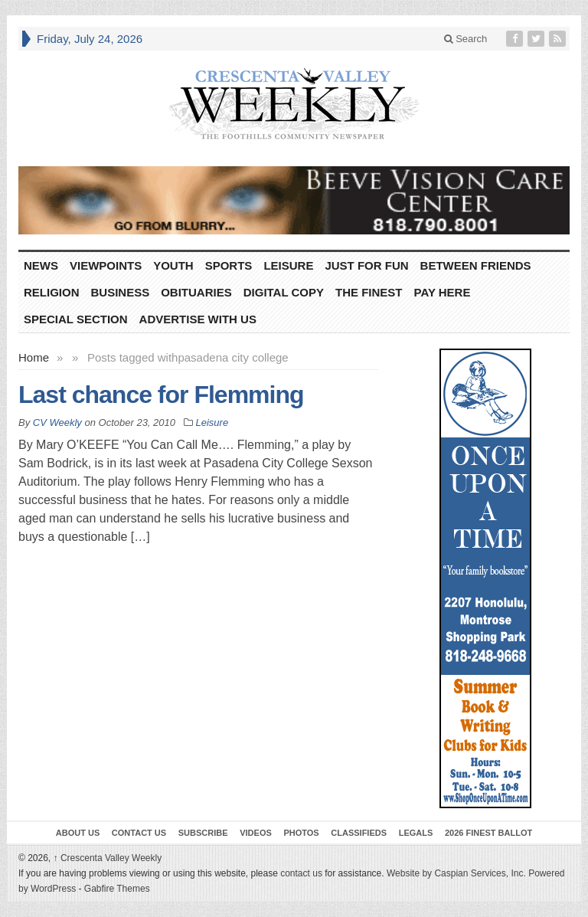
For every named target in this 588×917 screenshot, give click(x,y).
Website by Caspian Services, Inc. (456, 873)
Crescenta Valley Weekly (108, 858)
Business (121, 292)
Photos (301, 833)
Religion (52, 292)
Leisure (288, 265)
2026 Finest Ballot (488, 833)
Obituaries (196, 292)
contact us (301, 873)
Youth (173, 265)
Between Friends (476, 265)
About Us (78, 833)
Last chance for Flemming (161, 395)
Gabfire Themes (117, 889)
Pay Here (443, 292)
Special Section (76, 319)
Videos (256, 833)
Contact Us (139, 833)
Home (34, 357)
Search (466, 39)
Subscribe (203, 833)
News (41, 265)
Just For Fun (366, 265)
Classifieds (359, 833)
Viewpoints (106, 265)
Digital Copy (284, 292)
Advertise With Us (198, 319)
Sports (229, 265)
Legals (416, 833)
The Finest (369, 292)
